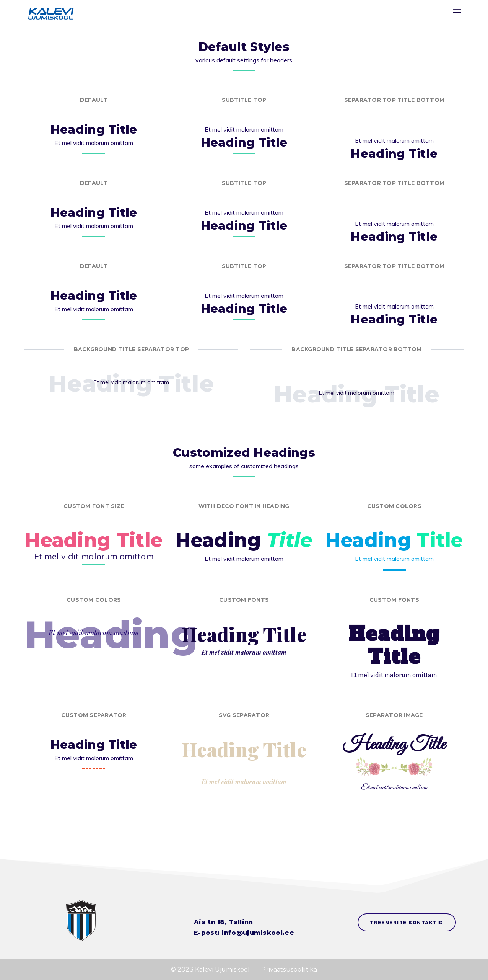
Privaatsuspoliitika (289, 969)
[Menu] (458, 11)
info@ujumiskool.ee (258, 933)
